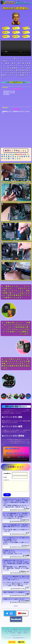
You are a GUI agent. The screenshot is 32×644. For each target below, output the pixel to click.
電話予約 (21, 642)
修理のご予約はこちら (16, 150)
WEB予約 (12, 642)
